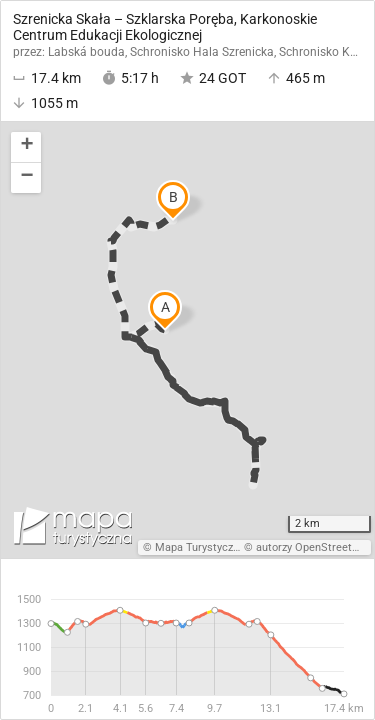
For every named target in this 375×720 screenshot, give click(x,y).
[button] (26, 147)
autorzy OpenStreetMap (315, 547)
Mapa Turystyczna (200, 547)
